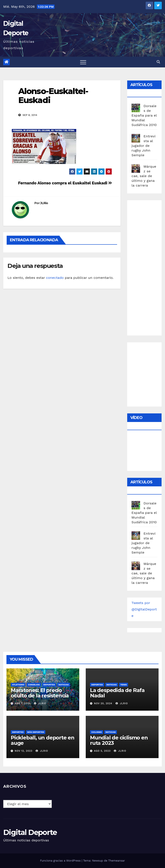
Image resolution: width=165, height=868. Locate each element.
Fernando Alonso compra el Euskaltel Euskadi (65, 183)
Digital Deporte (30, 832)
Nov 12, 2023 (24, 751)
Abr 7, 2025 (23, 703)
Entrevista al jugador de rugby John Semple (144, 146)
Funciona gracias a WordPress (61, 861)
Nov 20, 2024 (103, 703)
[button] (158, 62)
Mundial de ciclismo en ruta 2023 (119, 740)
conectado (55, 278)
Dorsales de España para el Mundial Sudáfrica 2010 (144, 115)
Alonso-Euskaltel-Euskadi (53, 96)
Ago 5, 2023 (102, 751)
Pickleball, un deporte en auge (43, 740)
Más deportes (36, 732)
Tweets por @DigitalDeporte (144, 609)
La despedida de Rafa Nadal (117, 693)
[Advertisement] (148, 267)
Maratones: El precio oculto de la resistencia (40, 693)
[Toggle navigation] (83, 62)
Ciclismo (97, 732)
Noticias (63, 685)
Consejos (34, 685)
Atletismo (18, 685)
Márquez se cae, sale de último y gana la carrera (144, 176)
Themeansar (117, 861)
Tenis (124, 685)
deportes (49, 685)
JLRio (44, 203)
